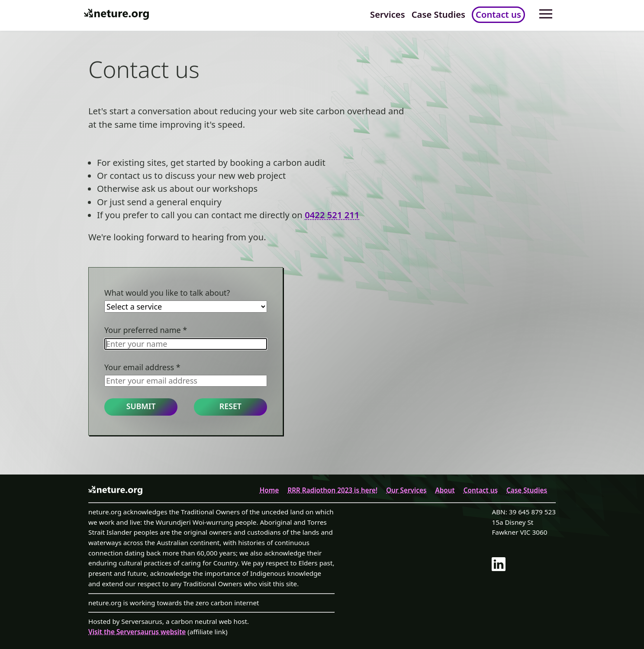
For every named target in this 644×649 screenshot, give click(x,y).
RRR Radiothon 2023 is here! (332, 490)
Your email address (142, 367)
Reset (230, 406)
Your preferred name (146, 330)
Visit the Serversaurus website (137, 632)
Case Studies (438, 14)
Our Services (406, 490)
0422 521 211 (332, 215)
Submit (141, 406)
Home (269, 490)
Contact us (498, 14)
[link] (522, 566)
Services (388, 14)
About (445, 490)
